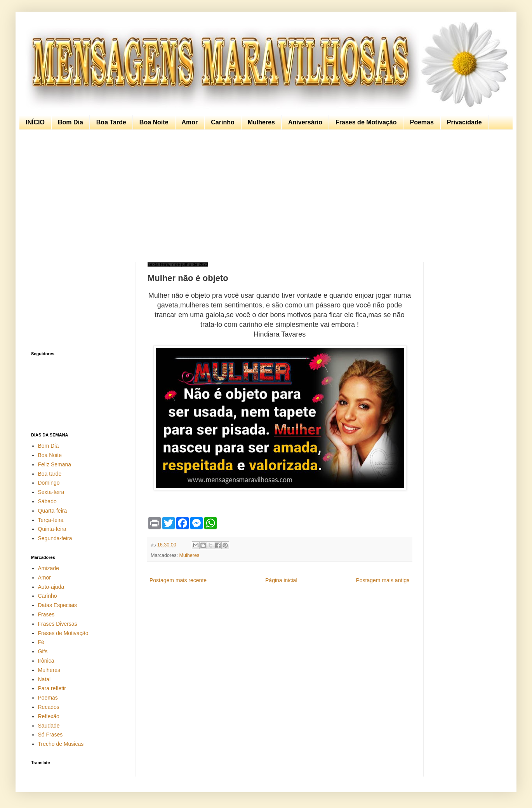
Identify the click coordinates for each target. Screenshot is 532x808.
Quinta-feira (52, 529)
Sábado (47, 501)
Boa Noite (154, 122)
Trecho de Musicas (61, 744)
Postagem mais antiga (383, 580)
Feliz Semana (55, 464)
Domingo (49, 483)
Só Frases (50, 735)
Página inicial (281, 580)
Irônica (46, 661)
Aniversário (305, 122)
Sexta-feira (51, 492)
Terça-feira (51, 520)
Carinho (223, 122)
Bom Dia (70, 122)
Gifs (43, 651)
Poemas (422, 122)
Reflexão (49, 716)
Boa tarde (50, 474)
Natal (44, 679)
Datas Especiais (57, 605)
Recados (49, 707)
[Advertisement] (264, 196)
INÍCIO (35, 122)
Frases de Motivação (366, 122)
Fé (41, 642)
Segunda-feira (55, 538)
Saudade (49, 726)
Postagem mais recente (178, 580)
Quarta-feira (53, 511)
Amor (190, 122)
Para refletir (52, 688)
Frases (46, 614)
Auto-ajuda (51, 587)
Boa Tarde (111, 122)
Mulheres (261, 122)
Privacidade (464, 122)
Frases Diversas (58, 624)
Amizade (49, 568)
